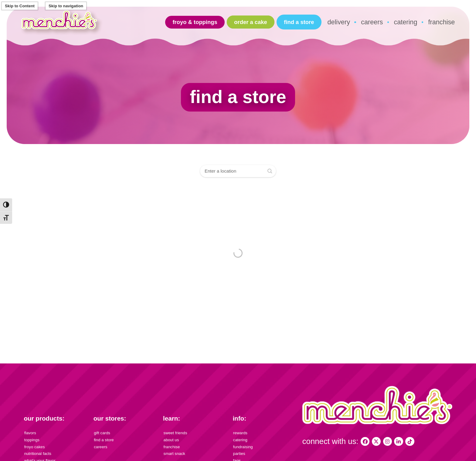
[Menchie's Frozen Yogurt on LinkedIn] (398, 441)
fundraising (243, 447)
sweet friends (175, 433)
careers (372, 22)
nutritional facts (38, 454)
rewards (240, 433)
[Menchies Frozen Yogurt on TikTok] (410, 441)
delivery (339, 22)
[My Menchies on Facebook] (365, 441)
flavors (30, 433)
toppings (32, 440)
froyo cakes (35, 447)
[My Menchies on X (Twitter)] (376, 441)
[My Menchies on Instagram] (388, 441)
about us (171, 440)
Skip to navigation (66, 6)
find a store (299, 22)
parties (239, 454)
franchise (442, 22)
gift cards (102, 433)
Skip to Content (20, 6)
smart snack (174, 454)
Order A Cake (250, 22)
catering (405, 22)
